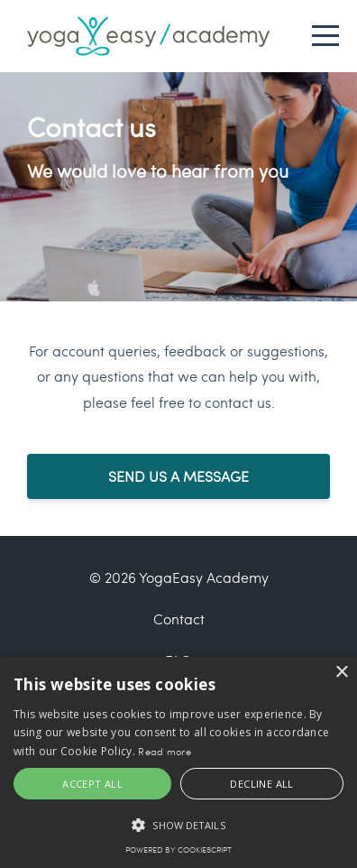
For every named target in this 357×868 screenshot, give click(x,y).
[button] (178, 825)
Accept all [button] (92, 784)
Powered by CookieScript (178, 850)
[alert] (178, 762)
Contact (179, 619)
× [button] (341, 673)
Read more (165, 752)
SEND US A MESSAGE (178, 476)
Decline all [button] (261, 784)
